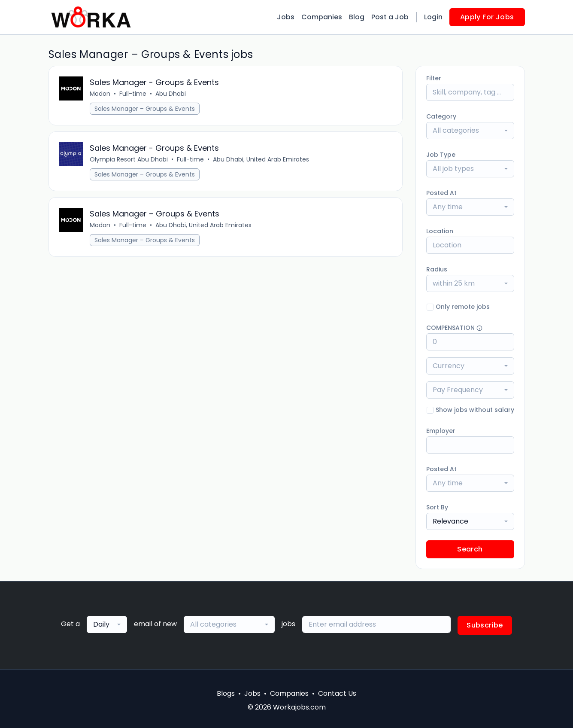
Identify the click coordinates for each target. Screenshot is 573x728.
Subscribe (485, 625)
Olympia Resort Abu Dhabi (129, 159)
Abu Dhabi (171, 94)
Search (470, 549)
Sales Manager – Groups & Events (145, 109)
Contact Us (337, 693)
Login (433, 17)
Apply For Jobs (487, 17)
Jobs (286, 17)
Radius (437, 269)
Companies (322, 17)
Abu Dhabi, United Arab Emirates (261, 159)
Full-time (133, 94)
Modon (100, 94)
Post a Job (390, 17)
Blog (357, 17)
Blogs (226, 693)
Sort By (437, 507)
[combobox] (470, 131)
